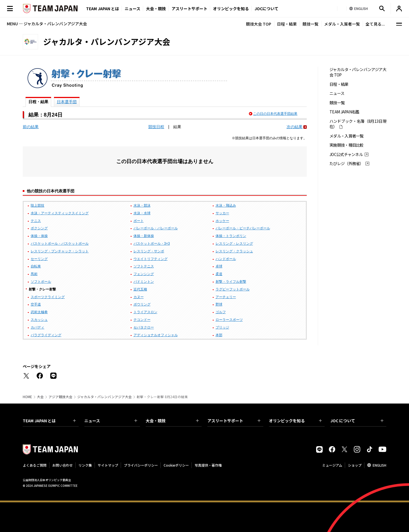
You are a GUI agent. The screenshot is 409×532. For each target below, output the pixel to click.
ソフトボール (41, 282)
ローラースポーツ (229, 320)
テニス (36, 221)
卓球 (219, 266)
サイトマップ (108, 465)
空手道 (36, 304)
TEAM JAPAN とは (49, 421)
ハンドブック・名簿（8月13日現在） (358, 124)
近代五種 (140, 289)
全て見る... (375, 24)
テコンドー (142, 320)
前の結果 (31, 127)
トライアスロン (145, 312)
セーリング (39, 259)
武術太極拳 (39, 312)
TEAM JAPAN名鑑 (344, 112)
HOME (27, 397)
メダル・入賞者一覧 (342, 24)
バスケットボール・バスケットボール (60, 244)
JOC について (357, 421)
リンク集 (85, 465)
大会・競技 (172, 421)
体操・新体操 (144, 236)
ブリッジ (222, 327)
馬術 (34, 274)
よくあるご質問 (35, 465)
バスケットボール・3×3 (152, 244)
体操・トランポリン (231, 236)
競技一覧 (310, 24)
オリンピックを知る (231, 9)
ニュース (132, 9)
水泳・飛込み (226, 205)
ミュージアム (332, 465)
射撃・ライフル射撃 (231, 282)
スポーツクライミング (48, 297)
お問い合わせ (62, 465)
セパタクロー (144, 327)
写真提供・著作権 (208, 465)
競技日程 (156, 127)
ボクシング (39, 228)
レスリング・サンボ (149, 251)
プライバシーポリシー (141, 465)
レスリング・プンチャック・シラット (60, 251)
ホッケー (222, 221)
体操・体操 (39, 236)
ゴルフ (221, 312)
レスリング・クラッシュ (234, 251)
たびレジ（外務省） (347, 164)
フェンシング (144, 274)
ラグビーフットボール (233, 289)
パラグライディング (46, 335)
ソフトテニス (144, 266)
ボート (139, 221)
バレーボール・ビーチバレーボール (243, 228)
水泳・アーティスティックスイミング (60, 213)
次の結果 (295, 127)
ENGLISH (379, 465)
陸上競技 (37, 205)
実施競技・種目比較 (347, 145)
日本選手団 (67, 102)
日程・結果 (287, 24)
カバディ (37, 327)
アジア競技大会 (60, 397)
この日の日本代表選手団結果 (275, 114)
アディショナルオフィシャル (156, 335)
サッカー (222, 213)
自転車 (36, 266)
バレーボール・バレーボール (156, 228)
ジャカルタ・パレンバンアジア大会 (105, 397)
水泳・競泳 (142, 205)
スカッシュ (39, 320)
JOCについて (266, 9)
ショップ (355, 465)
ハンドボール (226, 259)
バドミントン (144, 282)
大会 (40, 397)
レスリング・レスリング (234, 244)
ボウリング (142, 304)
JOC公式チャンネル (346, 154)
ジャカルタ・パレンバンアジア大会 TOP (358, 72)
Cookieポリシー (176, 465)
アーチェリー (226, 297)
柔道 (219, 274)
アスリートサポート (189, 9)
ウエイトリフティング (151, 259)
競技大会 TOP (259, 24)
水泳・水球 (142, 213)
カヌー (139, 297)
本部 (219, 335)
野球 (219, 304)
